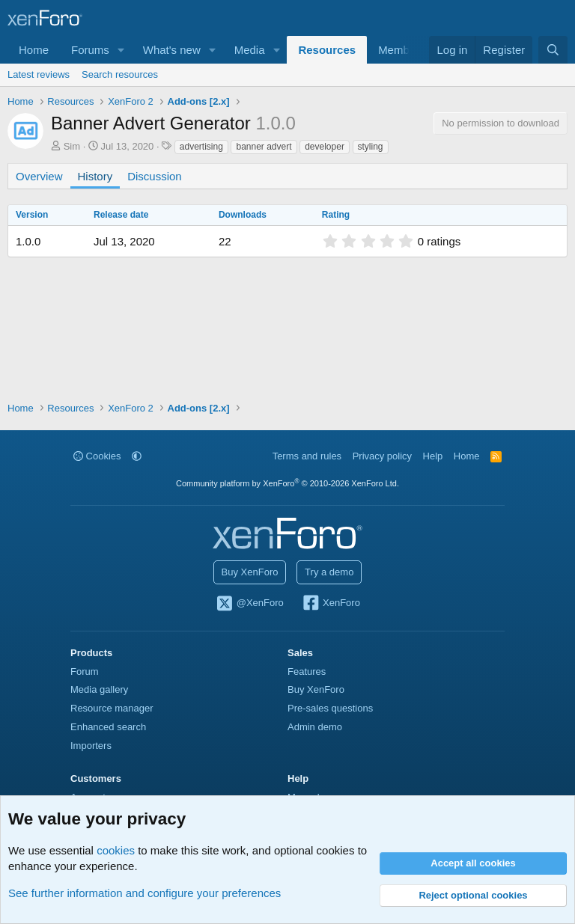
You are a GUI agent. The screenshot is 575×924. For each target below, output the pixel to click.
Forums (90, 50)
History (95, 176)
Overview (39, 176)
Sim (72, 146)
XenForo (331, 604)
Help (433, 456)
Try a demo (329, 572)
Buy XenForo (250, 572)
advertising (201, 147)
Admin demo (315, 727)
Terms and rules (307, 456)
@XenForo (249, 604)
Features (307, 671)
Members (402, 50)
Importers (91, 746)
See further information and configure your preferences (144, 893)
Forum (85, 671)
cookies (116, 850)
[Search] (553, 50)
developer (325, 147)
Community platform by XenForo (287, 483)
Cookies (97, 456)
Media (250, 50)
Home (34, 50)
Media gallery (99, 689)
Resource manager (112, 708)
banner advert (264, 147)
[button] (121, 50)
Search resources (120, 74)
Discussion (155, 176)
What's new (172, 50)
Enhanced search (108, 727)
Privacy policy (382, 456)
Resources (327, 50)
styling (371, 147)
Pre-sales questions (330, 708)
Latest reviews (39, 74)
